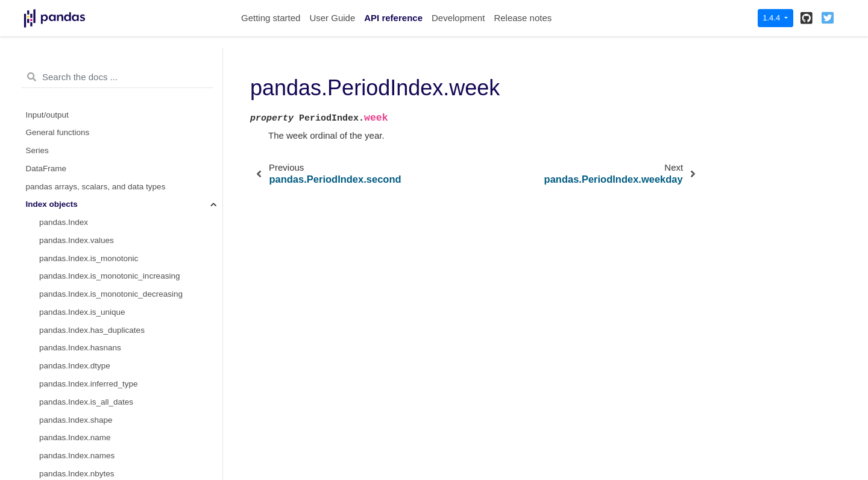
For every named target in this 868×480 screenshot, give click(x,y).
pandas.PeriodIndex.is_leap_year (99, 66)
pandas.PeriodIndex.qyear (87, 138)
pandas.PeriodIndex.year (84, 246)
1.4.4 (772, 18)
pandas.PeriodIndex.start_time (94, 174)
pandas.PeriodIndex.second (90, 156)
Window (40, 336)
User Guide (332, 18)
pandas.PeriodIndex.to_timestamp (101, 299)
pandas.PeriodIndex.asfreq (88, 264)
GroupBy (42, 354)
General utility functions (68, 425)
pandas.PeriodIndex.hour (85, 49)
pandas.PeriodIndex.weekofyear (97, 228)
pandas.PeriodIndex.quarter (90, 120)
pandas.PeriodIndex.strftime (90, 282)
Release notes (523, 18)
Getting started (271, 18)
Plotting (39, 407)
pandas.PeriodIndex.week (89, 192)
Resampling (47, 372)
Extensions (46, 444)
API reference (393, 18)
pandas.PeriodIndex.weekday (93, 210)
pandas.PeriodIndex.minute (89, 84)
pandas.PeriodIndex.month (88, 102)
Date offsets (48, 317)
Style (35, 389)
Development (458, 18)
